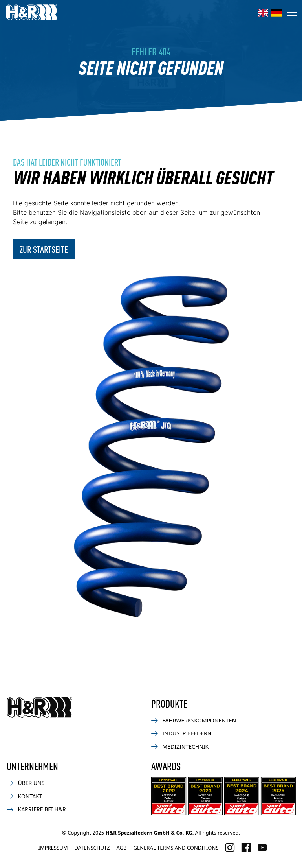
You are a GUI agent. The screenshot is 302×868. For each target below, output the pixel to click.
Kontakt (25, 796)
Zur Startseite (44, 249)
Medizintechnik (180, 747)
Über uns (26, 783)
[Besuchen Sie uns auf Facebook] (246, 848)
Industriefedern (181, 733)
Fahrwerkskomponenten (194, 720)
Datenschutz (92, 848)
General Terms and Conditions (176, 848)
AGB (122, 848)
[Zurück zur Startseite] (39, 708)
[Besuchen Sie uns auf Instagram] (230, 848)
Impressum (53, 848)
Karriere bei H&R (36, 809)
